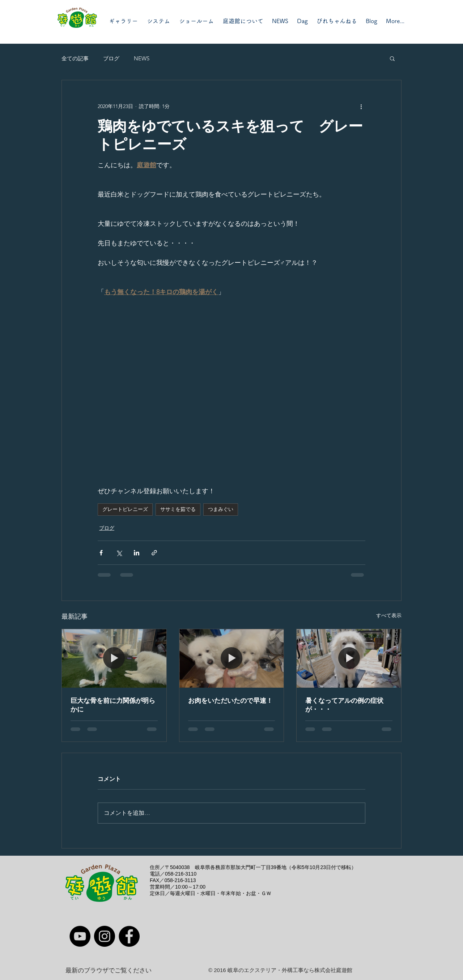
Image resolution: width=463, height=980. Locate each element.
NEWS (142, 58)
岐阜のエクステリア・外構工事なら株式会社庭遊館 (290, 970)
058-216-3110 (181, 874)
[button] (392, 58)
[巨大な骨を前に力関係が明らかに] (114, 658)
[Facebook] (129, 936)
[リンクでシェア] (154, 553)
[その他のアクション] (361, 106)
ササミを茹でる (178, 509)
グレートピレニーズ (125, 509)
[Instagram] (105, 936)
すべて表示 (389, 615)
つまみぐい (221, 509)
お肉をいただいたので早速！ (230, 701)
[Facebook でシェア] (101, 553)
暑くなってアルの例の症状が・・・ (344, 705)
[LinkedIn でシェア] (137, 553)
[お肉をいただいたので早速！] (232, 658)
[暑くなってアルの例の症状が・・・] (349, 658)
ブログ (111, 58)
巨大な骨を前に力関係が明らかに (113, 705)
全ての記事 (75, 58)
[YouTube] (80, 936)
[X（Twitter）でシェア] (119, 553)
